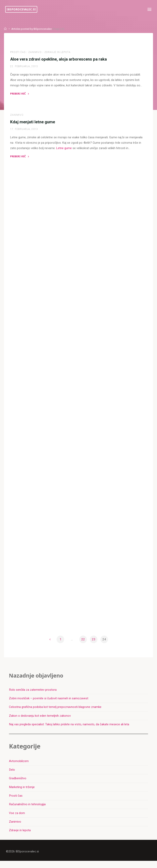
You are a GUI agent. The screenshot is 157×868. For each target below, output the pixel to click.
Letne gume (64, 149)
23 (94, 645)
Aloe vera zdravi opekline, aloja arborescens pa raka (59, 60)
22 (83, 645)
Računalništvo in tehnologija (27, 811)
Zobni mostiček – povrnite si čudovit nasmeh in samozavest (49, 704)
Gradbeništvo (18, 785)
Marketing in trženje (22, 794)
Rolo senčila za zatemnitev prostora (33, 696)
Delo (12, 776)
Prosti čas (18, 53)
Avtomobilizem (19, 767)
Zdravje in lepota (58, 53)
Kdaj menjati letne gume (33, 123)
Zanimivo (35, 53)
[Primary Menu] (149, 9)
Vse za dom (17, 820)
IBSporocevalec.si (22, 9)
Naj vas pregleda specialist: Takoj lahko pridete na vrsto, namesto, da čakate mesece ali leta (69, 730)
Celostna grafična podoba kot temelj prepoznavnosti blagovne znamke (55, 713)
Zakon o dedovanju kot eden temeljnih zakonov (40, 722)
